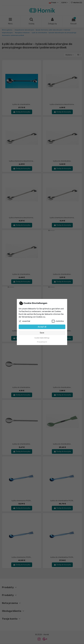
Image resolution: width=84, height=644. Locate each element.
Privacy (39, 342)
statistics (58, 321)
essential (24, 321)
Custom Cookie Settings (42, 338)
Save (42, 333)
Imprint (45, 342)
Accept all (42, 327)
